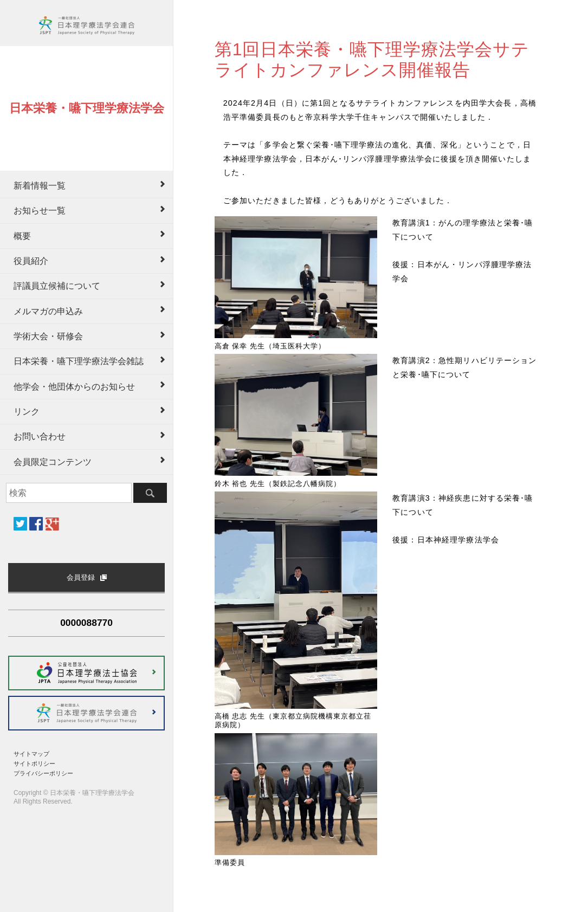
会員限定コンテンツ (53, 462)
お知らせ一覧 (40, 211)
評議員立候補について (57, 286)
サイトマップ (31, 754)
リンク (27, 412)
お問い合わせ (40, 436)
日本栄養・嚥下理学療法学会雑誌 (79, 361)
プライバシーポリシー (43, 773)
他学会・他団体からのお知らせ (74, 387)
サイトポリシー (34, 764)
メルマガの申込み (48, 311)
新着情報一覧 (40, 186)
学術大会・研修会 (48, 336)
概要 (22, 236)
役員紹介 (31, 261)
